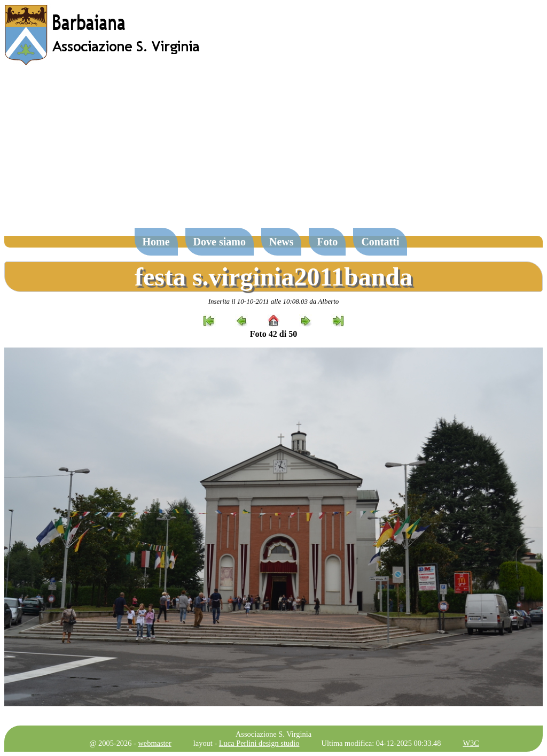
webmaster (154, 743)
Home (156, 242)
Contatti (380, 242)
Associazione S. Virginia (273, 734)
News (282, 242)
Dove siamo (220, 242)
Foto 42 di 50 (273, 334)
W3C (471, 743)
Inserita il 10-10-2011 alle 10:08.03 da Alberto (274, 301)
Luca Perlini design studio (259, 743)
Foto (327, 242)
